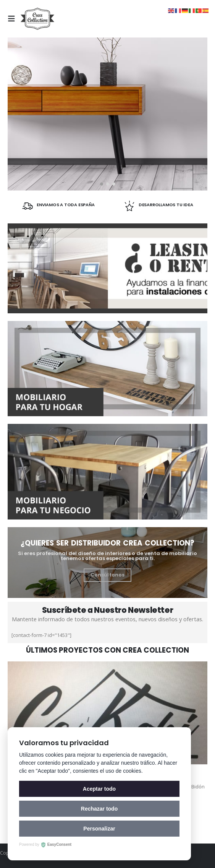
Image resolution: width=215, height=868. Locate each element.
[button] (102, 184)
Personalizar (99, 829)
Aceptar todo (99, 789)
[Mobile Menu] (13, 19)
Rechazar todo (99, 809)
